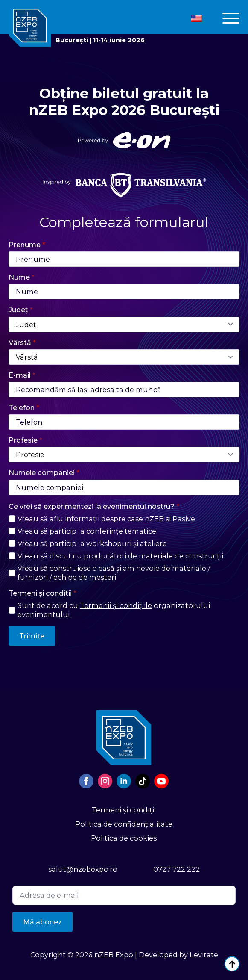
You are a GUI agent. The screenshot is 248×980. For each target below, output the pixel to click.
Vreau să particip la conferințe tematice (87, 531)
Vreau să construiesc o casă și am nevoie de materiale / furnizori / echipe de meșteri (114, 573)
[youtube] (161, 781)
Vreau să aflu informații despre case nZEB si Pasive (106, 519)
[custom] (143, 781)
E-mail (22, 375)
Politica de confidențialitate (124, 824)
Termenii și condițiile (116, 605)
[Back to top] (232, 964)
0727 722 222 (177, 869)
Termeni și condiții (124, 810)
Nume (22, 277)
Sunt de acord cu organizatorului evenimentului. (114, 610)
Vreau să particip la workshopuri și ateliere (92, 543)
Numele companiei (44, 472)
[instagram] (105, 781)
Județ (21, 310)
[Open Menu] (231, 18)
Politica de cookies (124, 838)
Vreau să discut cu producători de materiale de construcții (120, 556)
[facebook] (86, 781)
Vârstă (22, 342)
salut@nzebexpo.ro (83, 869)
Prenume (27, 245)
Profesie (25, 440)
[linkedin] (124, 781)
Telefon (24, 407)
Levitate (204, 955)
